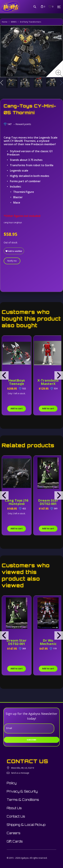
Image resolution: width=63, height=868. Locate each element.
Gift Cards (15, 841)
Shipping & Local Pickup (26, 825)
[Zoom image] (59, 73)
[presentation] (4, 375)
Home (5, 22)
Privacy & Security (22, 791)
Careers (14, 833)
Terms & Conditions (23, 800)
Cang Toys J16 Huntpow (17, 502)
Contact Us (16, 816)
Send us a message (20, 773)
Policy (12, 783)
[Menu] (59, 7)
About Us (14, 808)
